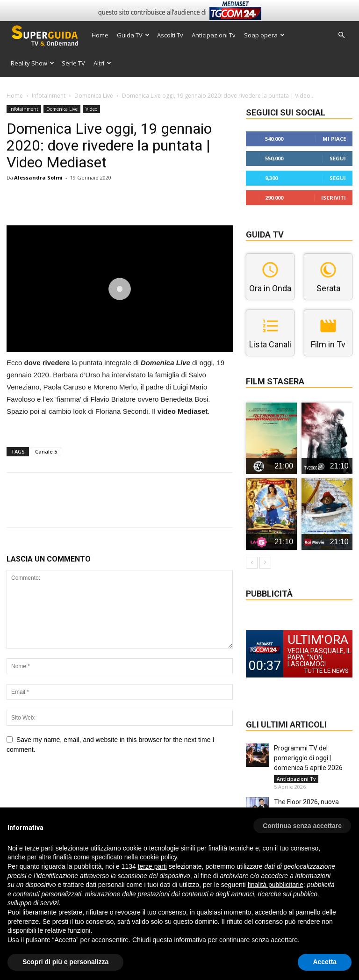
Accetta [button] (325, 962)
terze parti (152, 866)
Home (100, 35)
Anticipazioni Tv (214, 35)
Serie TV (73, 63)
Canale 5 (46, 451)
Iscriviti (334, 198)
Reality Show (32, 63)
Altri (102, 63)
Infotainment (49, 96)
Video (91, 109)
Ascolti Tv (170, 35)
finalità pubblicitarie (276, 885)
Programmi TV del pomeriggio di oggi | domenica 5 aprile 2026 (308, 758)
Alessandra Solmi (38, 177)
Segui (338, 158)
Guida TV (133, 35)
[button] (341, 35)
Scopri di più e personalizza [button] (65, 962)
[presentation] (78, 788)
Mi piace (334, 139)
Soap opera (264, 35)
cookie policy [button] (158, 857)
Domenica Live (94, 96)
